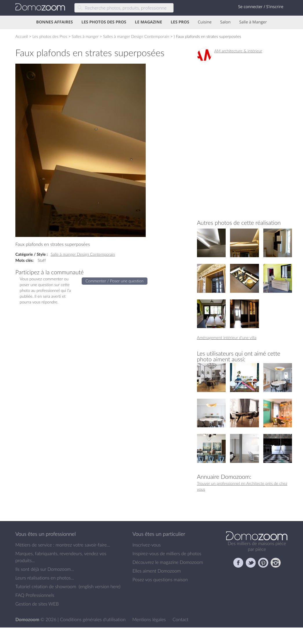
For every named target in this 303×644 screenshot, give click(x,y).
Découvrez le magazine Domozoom (168, 562)
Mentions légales (150, 619)
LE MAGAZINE (148, 22)
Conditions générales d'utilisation (93, 619)
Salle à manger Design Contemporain (83, 254)
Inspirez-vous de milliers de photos (167, 553)
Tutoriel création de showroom (46, 586)
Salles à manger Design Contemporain (136, 36)
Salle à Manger (253, 22)
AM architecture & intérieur (238, 51)
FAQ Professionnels (35, 595)
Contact (181, 619)
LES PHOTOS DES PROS (104, 22)
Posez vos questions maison (160, 579)
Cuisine (205, 22)
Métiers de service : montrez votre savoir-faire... (63, 545)
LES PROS (180, 22)
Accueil (22, 36)
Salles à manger (85, 36)
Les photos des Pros (50, 36)
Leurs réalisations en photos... (45, 578)
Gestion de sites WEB (37, 604)
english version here (99, 586)
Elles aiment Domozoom (157, 571)
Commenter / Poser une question (115, 281)
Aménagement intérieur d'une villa (227, 337)
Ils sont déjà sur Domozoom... (45, 569)
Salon (225, 22)
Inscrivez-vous (147, 545)
